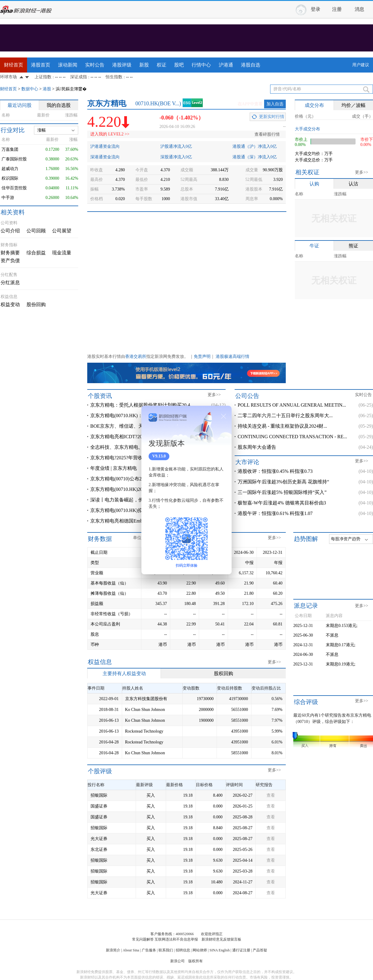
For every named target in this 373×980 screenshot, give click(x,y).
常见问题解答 (143, 939)
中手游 (8, 198)
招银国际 (99, 795)
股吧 (179, 65)
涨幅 (42, 130)
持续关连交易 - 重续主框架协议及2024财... (282, 426)
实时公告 (95, 65)
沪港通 (226, 65)
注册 (337, 9)
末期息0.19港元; (341, 664)
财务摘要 (10, 253)
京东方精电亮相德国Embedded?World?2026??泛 (140, 521)
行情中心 (201, 65)
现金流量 (62, 253)
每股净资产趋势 (346, 539)
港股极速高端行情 (233, 357)
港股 (47, 89)
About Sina (131, 950)
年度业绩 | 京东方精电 (114, 468)
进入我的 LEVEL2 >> (110, 134)
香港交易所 (136, 357)
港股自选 (251, 65)
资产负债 (10, 261)
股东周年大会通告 (257, 447)
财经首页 (14, 65)
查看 (271, 795)
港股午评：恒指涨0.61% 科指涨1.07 (275, 513)
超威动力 (10, 169)
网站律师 (200, 950)
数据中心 (30, 89)
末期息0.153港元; (342, 626)
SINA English (219, 950)
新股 (144, 65)
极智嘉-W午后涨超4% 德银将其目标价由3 (282, 503)
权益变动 (10, 304)
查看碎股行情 (267, 134)
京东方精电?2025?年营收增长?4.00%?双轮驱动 (139, 458)
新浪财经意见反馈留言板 (221, 939)
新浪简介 (113, 950)
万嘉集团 (10, 149)
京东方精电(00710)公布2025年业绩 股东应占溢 (139, 479)
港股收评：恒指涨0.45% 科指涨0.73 (275, 471)
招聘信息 (183, 950)
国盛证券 (99, 806)
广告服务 (149, 950)
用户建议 (361, 65)
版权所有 (196, 961)
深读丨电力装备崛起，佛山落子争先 (129, 500)
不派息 (332, 635)
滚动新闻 (68, 65)
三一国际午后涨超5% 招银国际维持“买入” (282, 492)
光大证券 (99, 839)
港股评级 (122, 65)
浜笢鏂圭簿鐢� (71, 89)
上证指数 (43, 77)
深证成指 (79, 77)
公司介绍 (10, 231)
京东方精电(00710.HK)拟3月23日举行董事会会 (139, 510)
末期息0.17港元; (341, 645)
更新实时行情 (272, 117)
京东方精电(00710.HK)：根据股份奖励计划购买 (140, 416)
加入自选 (275, 104)
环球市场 (8, 77)
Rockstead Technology (144, 731)
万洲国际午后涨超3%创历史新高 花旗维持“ (283, 482)
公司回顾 (36, 231)
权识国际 (10, 178)
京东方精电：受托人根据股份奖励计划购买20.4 (140, 405)
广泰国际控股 (14, 159)
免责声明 (202, 357)
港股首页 (41, 65)
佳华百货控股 (14, 188)
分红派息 (10, 282)
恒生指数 (114, 77)
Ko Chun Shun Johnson (145, 710)
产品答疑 (260, 950)
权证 (162, 65)
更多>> (362, 172)
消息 (359, 9)
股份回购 (36, 304)
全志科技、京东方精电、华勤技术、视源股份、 (141, 447)
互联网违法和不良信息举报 (176, 939)
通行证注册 (241, 950)
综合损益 (36, 253)
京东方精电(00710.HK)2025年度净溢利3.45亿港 (140, 489)
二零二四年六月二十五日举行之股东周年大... (285, 416)
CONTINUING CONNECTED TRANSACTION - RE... (292, 437)
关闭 (223, 416)
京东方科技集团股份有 (146, 699)
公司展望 (62, 231)
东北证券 (99, 850)
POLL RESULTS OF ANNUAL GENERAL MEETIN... (292, 405)
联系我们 (166, 950)
